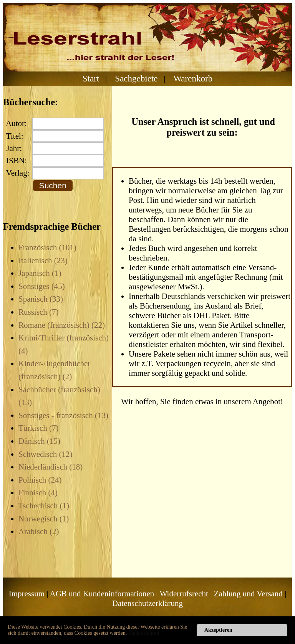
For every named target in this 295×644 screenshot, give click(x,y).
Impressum (27, 594)
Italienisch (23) (43, 261)
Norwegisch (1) (44, 519)
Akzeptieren (218, 630)
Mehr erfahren (144, 633)
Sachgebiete (136, 78)
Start (91, 78)
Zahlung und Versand (248, 594)
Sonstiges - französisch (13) (63, 415)
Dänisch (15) (39, 441)
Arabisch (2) (39, 531)
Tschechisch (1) (44, 506)
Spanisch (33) (41, 299)
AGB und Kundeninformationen (102, 594)
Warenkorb (193, 78)
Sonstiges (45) (42, 286)
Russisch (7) (38, 312)
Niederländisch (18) (51, 467)
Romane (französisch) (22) (62, 325)
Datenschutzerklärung (147, 603)
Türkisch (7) (38, 428)
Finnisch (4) (38, 493)
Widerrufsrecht (184, 594)
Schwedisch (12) (46, 454)
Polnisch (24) (40, 480)
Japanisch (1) (40, 273)
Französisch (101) (47, 247)
